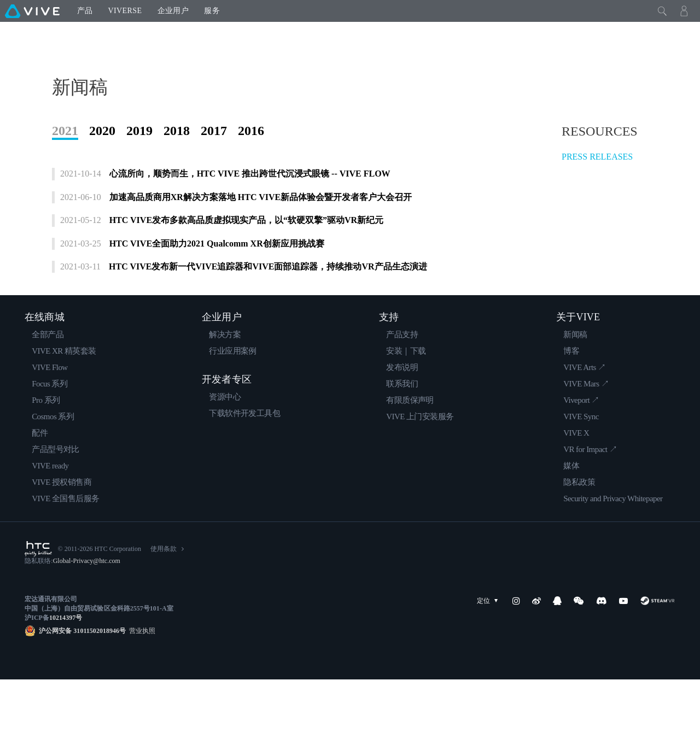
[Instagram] (516, 660)
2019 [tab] (139, 174)
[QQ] (557, 660)
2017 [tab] (214, 174)
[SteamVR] (658, 660)
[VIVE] (32, 11)
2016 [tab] (251, 174)
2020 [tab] (102, 174)
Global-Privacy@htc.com (87, 620)
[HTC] (38, 608)
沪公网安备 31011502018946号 (82, 690)
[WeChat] (579, 660)
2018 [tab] (177, 174)
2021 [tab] (65, 174)
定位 (489, 661)
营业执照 (141, 690)
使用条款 (164, 608)
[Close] (662, 11)
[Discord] (601, 660)
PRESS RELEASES (597, 200)
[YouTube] (623, 660)
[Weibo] (536, 660)
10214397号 (66, 677)
